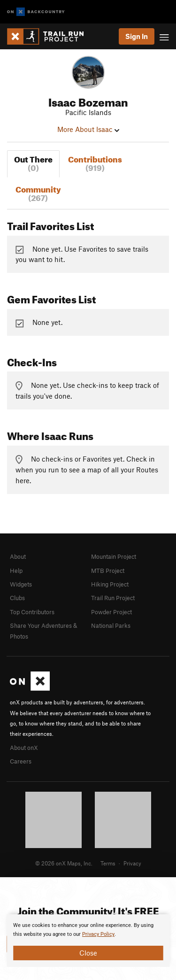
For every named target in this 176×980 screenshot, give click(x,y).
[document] (88, 941)
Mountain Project (114, 556)
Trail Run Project (113, 598)
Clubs (17, 598)
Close (88, 953)
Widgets (21, 584)
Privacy (132, 863)
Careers (21, 761)
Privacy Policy (98, 934)
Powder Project (111, 612)
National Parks (111, 625)
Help (16, 571)
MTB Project (108, 571)
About (18, 556)
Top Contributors (32, 612)
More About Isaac (88, 129)
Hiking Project (110, 584)
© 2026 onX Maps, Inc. (64, 863)
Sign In (137, 36)
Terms (108, 863)
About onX (24, 748)
